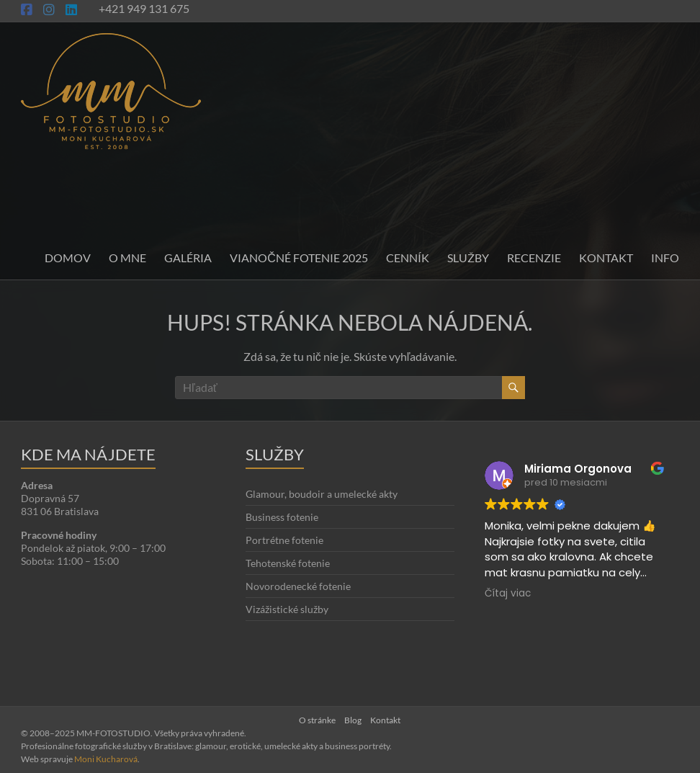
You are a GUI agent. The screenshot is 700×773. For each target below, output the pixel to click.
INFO (665, 258)
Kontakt (606, 258)
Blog (353, 720)
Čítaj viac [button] (508, 594)
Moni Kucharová (106, 759)
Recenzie (534, 258)
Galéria (188, 258)
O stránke (317, 720)
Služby (468, 258)
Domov (68, 258)
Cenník (408, 258)
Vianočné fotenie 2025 (299, 258)
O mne (127, 258)
